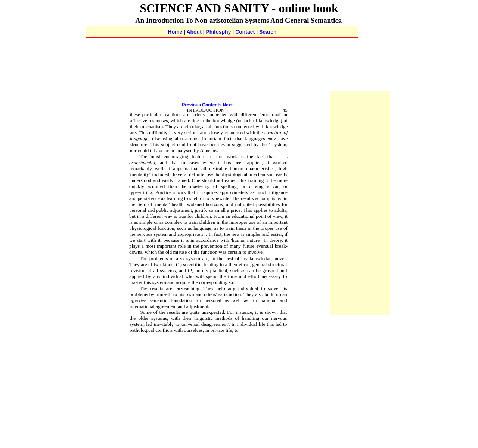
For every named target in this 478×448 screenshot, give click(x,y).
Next (228, 105)
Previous (191, 105)
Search (268, 32)
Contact (245, 32)
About (194, 32)
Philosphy (219, 32)
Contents (212, 105)
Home (175, 32)
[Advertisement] (239, 46)
